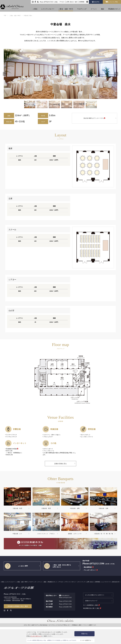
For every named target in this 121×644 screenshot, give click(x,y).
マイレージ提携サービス (90, 625)
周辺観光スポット (115, 7)
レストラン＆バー (10, 582)
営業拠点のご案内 (77, 625)
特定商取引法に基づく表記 (92, 607)
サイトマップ (82, 582)
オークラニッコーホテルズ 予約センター (60, 625)
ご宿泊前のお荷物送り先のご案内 (17, 606)
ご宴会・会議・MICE (66, 7)
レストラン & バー (48, 7)
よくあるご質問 (16, 566)
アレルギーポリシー (90, 570)
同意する (84, 634)
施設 (103, 7)
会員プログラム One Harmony (39, 625)
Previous (5, 74)
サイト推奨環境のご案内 (91, 604)
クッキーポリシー (36, 636)
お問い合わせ (70, 2)
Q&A (76, 2)
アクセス (62, 2)
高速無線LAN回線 (12, 449)
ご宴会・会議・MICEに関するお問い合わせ (58, 566)
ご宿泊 (35, 7)
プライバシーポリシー (71, 582)
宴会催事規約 (88, 567)
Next (116, 74)
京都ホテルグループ (91, 600)
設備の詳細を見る (60, 464)
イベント (94, 7)
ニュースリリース (106, 582)
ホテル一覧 (27, 625)
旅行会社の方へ (116, 582)
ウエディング (82, 7)
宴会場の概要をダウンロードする (95, 118)
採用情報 (82, 2)
